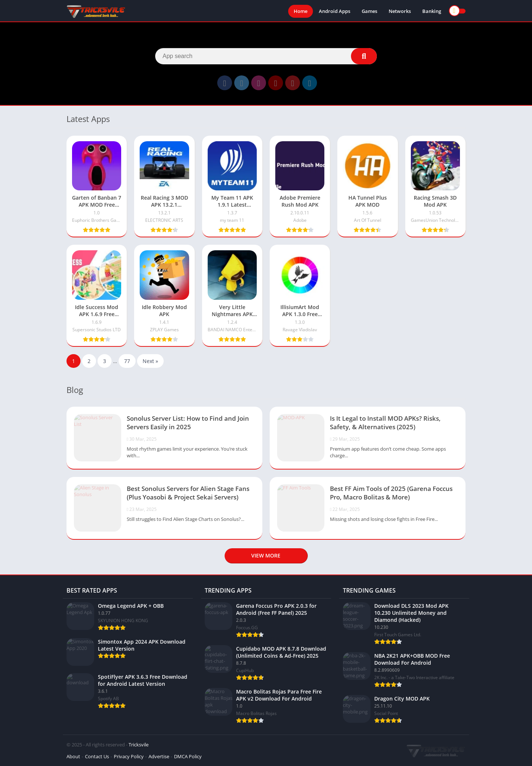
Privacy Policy (129, 756)
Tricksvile (139, 745)
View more (266, 555)
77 (127, 361)
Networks (400, 11)
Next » (150, 361)
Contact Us (97, 756)
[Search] (266, 56)
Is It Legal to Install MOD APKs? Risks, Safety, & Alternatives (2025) (385, 423)
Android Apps (335, 11)
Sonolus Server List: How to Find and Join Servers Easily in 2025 (188, 423)
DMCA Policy (188, 756)
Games (369, 11)
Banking (432, 11)
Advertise (159, 756)
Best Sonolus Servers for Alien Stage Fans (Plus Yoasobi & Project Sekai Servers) (188, 493)
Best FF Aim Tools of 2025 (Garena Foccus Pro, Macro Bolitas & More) (391, 493)
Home (301, 11)
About (73, 756)
